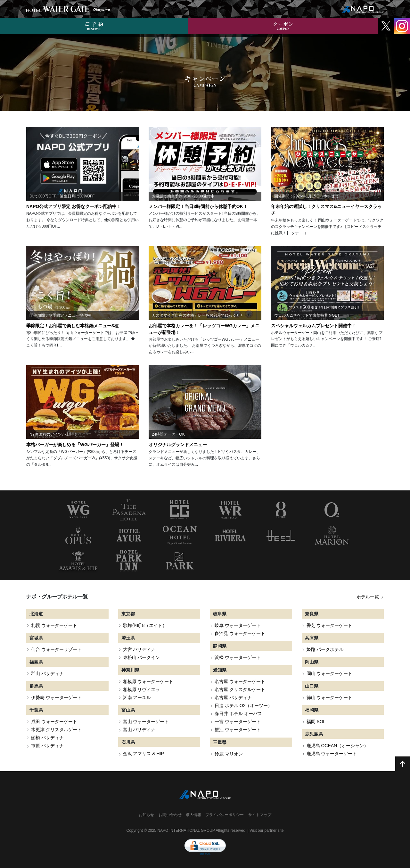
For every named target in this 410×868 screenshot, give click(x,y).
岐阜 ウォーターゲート (238, 625)
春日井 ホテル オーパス (238, 714)
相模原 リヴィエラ (142, 689)
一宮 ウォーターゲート (238, 722)
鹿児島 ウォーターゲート (332, 754)
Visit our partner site (267, 830)
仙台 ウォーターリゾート (56, 649)
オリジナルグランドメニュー (178, 445)
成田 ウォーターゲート (54, 722)
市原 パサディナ (47, 746)
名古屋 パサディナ (233, 697)
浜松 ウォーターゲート (238, 657)
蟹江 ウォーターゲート (238, 730)
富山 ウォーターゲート (146, 722)
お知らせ (146, 815)
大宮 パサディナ (139, 649)
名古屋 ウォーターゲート (240, 681)
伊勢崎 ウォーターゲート (56, 697)
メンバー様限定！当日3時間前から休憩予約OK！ (198, 206)
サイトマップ (260, 815)
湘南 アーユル (137, 697)
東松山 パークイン (142, 657)
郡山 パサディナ (47, 673)
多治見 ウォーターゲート (240, 633)
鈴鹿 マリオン (229, 754)
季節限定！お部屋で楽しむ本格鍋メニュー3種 (72, 326)
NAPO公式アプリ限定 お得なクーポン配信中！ (74, 206)
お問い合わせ (170, 815)
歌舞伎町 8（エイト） (145, 625)
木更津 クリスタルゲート (56, 730)
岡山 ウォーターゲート (330, 673)
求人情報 (193, 815)
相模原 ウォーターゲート (148, 681)
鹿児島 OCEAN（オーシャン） (338, 746)
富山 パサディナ (139, 730)
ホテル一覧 (370, 597)
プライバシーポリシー (225, 815)
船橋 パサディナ (47, 738)
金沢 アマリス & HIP (143, 754)
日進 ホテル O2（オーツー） (243, 705)
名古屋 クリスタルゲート (240, 689)
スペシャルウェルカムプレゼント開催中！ (314, 326)
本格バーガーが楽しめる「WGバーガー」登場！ (75, 445)
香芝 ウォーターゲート (330, 625)
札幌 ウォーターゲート (54, 625)
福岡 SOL (316, 722)
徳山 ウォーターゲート (330, 697)
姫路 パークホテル (325, 649)
